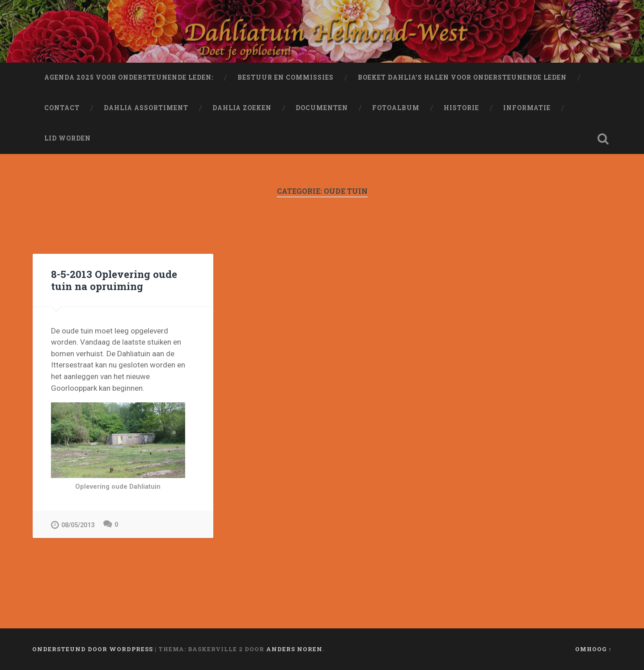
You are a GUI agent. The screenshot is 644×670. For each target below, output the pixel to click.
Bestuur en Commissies (286, 77)
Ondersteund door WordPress (93, 649)
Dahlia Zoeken (242, 108)
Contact (62, 108)
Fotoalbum (396, 108)
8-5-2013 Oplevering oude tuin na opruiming (114, 280)
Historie (461, 108)
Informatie (527, 108)
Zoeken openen (603, 139)
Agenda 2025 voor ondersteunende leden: (129, 77)
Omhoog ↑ (593, 649)
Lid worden (68, 138)
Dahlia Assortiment (146, 108)
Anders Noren (294, 649)
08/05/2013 (73, 525)
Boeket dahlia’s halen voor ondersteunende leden (462, 77)
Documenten (322, 108)
